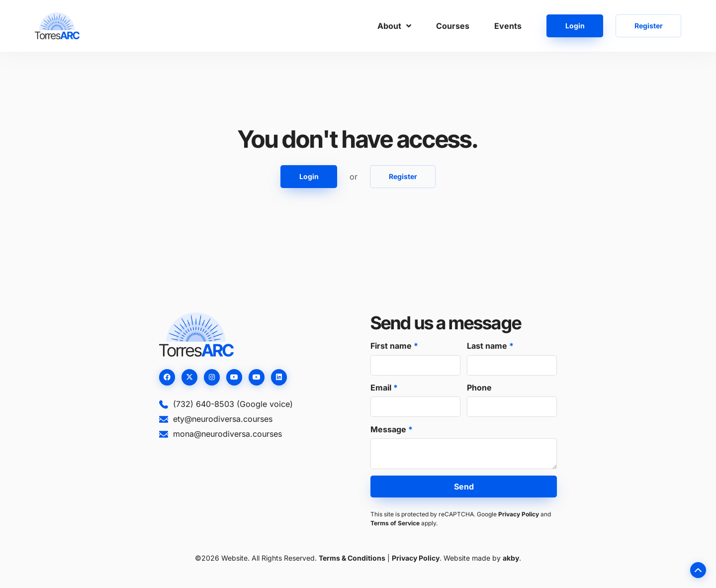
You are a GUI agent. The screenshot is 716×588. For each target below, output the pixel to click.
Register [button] (649, 26)
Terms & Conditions (352, 558)
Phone (479, 388)
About (394, 26)
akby (511, 558)
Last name (488, 346)
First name (392, 346)
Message (389, 429)
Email (382, 388)
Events (508, 26)
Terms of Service (395, 523)
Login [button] (575, 26)
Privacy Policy (519, 514)
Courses (453, 26)
